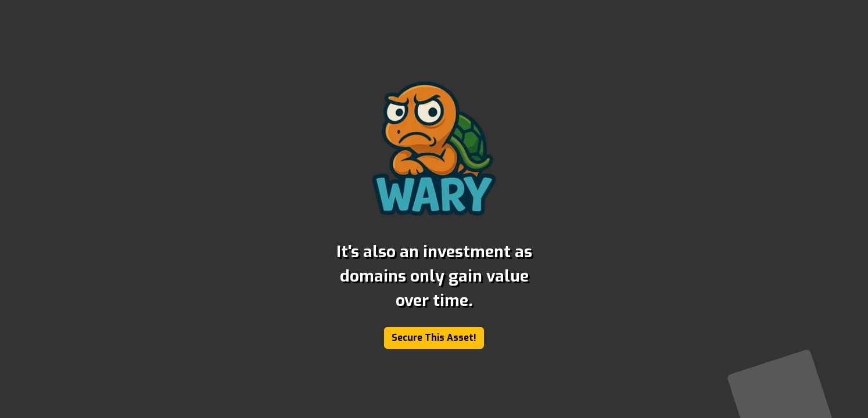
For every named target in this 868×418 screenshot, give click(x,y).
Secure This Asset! (434, 338)
